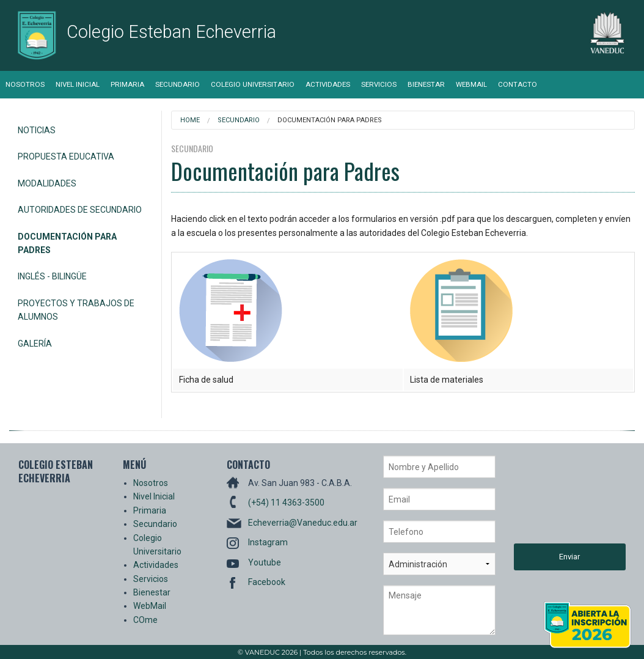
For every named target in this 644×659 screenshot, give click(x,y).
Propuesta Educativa (66, 156)
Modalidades (47, 183)
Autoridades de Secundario (80, 210)
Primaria (127, 84)
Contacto (518, 84)
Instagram (268, 542)
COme (145, 620)
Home (190, 120)
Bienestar (426, 84)
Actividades (328, 84)
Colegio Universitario (253, 84)
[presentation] (564, 499)
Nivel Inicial (78, 84)
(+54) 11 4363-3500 (286, 503)
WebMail (471, 84)
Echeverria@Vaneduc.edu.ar (303, 523)
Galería (35, 344)
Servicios (379, 84)
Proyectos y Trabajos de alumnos (76, 310)
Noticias (37, 130)
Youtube (265, 562)
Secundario (177, 84)
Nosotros (25, 84)
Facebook (267, 582)
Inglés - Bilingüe (52, 276)
